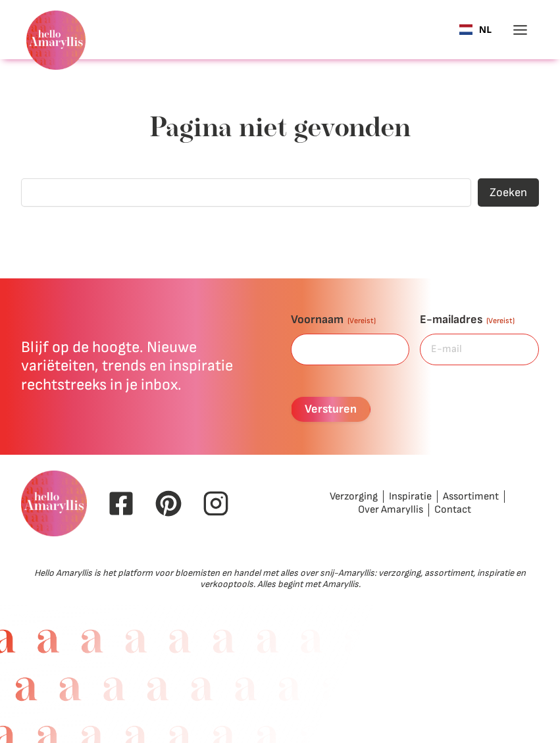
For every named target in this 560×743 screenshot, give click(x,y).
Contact (453, 510)
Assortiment (471, 497)
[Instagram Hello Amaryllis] (216, 503)
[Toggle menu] (520, 30)
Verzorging (354, 497)
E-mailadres (467, 320)
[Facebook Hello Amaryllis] (121, 503)
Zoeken (508, 192)
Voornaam (333, 320)
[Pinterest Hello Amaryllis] (168, 503)
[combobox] (475, 30)
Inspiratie (410, 497)
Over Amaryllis (391, 510)
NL (475, 30)
